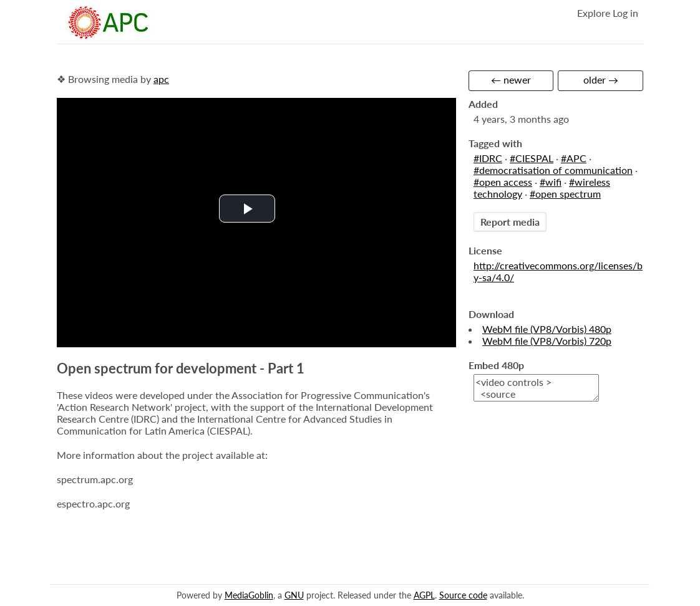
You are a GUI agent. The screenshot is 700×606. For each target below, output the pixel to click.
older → (601, 79)
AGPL (424, 595)
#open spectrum (565, 194)
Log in (625, 13)
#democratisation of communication (553, 170)
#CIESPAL (532, 158)
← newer (511, 79)
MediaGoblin (249, 595)
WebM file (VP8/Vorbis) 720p (547, 341)
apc (161, 79)
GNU (294, 595)
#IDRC (488, 158)
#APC (574, 158)
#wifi (551, 182)
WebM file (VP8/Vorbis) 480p (547, 329)
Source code (463, 595)
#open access (503, 182)
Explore (594, 13)
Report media (510, 222)
